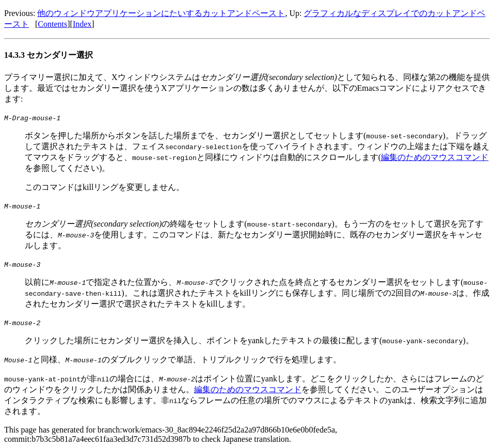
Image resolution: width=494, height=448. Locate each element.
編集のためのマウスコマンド (435, 157)
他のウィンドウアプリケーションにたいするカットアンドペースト (161, 13)
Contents (52, 24)
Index (82, 24)
